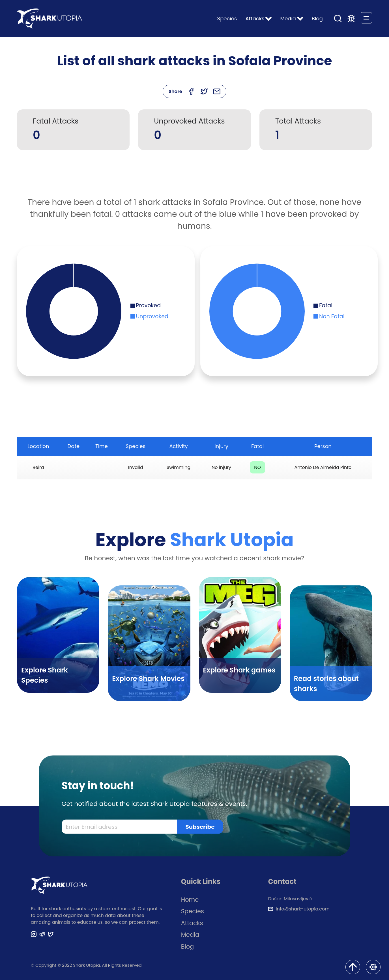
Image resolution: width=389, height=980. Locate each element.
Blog (317, 19)
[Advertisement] (195, 177)
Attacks (192, 923)
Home (190, 900)
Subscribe (200, 827)
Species (227, 19)
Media (190, 935)
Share (175, 91)
